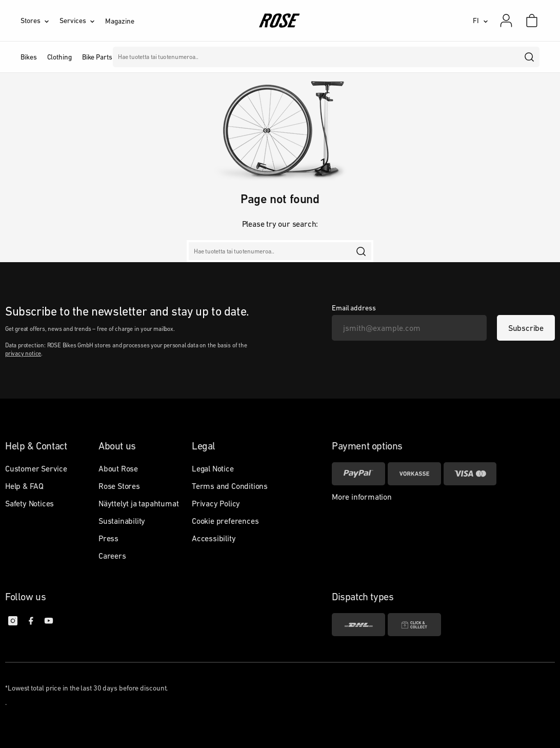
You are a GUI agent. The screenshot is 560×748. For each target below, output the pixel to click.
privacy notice (23, 353)
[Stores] (40, 21)
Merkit (214, 57)
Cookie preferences (225, 521)
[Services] (82, 21)
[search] (530, 57)
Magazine (119, 21)
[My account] (506, 21)
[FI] (481, 21)
